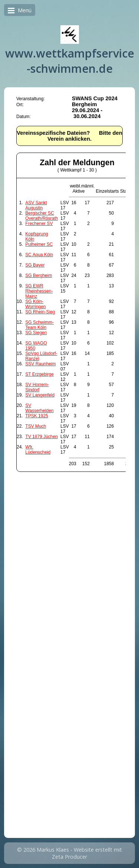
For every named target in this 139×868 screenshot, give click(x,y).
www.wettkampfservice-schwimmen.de (70, 61)
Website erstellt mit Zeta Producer (87, 853)
